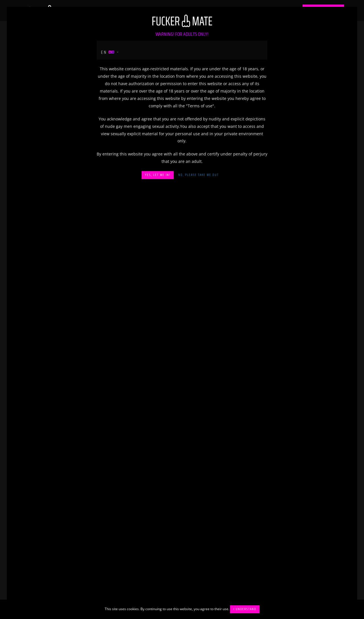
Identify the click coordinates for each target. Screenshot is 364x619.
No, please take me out (199, 175)
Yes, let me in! (158, 175)
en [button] (108, 52)
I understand (245, 609)
